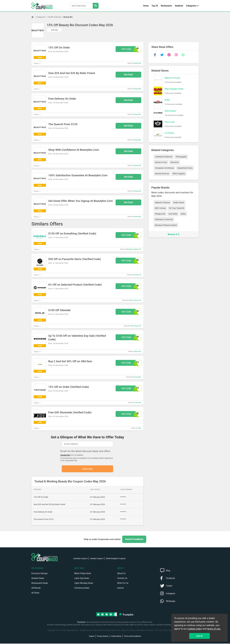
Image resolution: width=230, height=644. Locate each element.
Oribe (139, 428)
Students (179, 6)
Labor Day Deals (82, 579)
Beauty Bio (68, 17)
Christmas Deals (82, 588)
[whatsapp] (183, 55)
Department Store (185, 168)
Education (175, 162)
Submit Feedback (134, 540)
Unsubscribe (65, 455)
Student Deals (38, 579)
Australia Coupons (81, 559)
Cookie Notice (116, 637)
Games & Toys (161, 162)
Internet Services (162, 174)
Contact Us (122, 579)
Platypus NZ (160, 214)
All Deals (35, 593)
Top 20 (155, 6)
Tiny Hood (138, 403)
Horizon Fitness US (135, 300)
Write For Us (123, 583)
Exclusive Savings (39, 574)
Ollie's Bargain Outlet (174, 89)
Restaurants (166, 6)
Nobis (183, 214)
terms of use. (214, 629)
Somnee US (137, 275)
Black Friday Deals (83, 574)
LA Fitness (169, 133)
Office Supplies (179, 174)
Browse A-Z (174, 234)
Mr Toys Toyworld (177, 208)
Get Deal (128, 75)
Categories (191, 6)
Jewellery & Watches (164, 157)
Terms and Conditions (132, 637)
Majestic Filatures (162, 202)
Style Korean (170, 111)
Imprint (120, 588)
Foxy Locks (170, 122)
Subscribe (87, 469)
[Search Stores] (96, 6)
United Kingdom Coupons (116, 559)
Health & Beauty (55, 17)
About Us (121, 574)
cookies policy (195, 629)
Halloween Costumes (164, 219)
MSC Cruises (160, 208)
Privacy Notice (103, 637)
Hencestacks (137, 377)
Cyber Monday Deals (84, 583)
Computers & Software (164, 168)
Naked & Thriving (172, 78)
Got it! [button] (199, 636)
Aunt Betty (173, 214)
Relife (167, 100)
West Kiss (138, 351)
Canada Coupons (97, 559)
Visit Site (54, 30)
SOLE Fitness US (136, 326)
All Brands (36, 588)
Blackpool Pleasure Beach (166, 225)
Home (146, 6)
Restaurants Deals (40, 583)
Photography (181, 157)
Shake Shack (179, 202)
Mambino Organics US (134, 249)
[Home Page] (34, 17)
